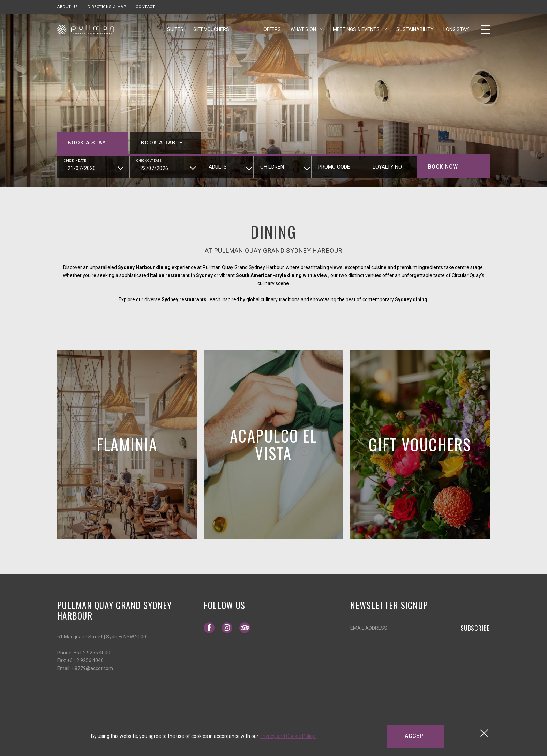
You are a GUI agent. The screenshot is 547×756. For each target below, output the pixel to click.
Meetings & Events (357, 32)
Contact (145, 7)
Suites (175, 32)
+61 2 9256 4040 (85, 660)
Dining (246, 32)
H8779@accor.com (92, 668)
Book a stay (87, 143)
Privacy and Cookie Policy (288, 736)
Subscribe (475, 628)
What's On (304, 32)
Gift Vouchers (211, 32)
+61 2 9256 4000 (92, 653)
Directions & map (107, 7)
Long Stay (456, 32)
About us (68, 7)
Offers (272, 32)
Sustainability (415, 32)
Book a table (162, 143)
